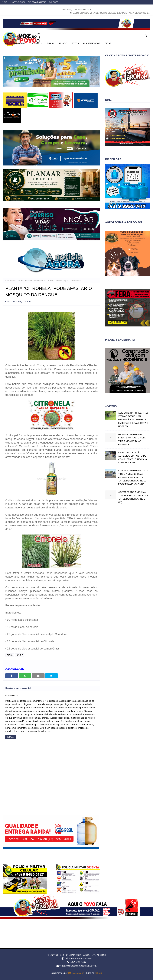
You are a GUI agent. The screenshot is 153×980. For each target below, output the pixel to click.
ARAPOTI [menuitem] (21, 43)
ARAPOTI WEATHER (76, 934)
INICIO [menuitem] (8, 43)
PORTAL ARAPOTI (77, 973)
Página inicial (11, 280)
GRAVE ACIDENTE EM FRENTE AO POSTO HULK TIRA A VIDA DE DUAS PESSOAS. (132, 439)
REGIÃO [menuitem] (36, 43)
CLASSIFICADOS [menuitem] (92, 43)
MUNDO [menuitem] (63, 43)
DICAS (20, 280)
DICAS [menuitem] (108, 43)
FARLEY (98, 973)
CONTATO (54, 2)
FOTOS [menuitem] (75, 43)
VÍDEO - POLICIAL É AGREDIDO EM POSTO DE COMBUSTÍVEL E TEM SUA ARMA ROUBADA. (132, 458)
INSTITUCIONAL (18, 2)
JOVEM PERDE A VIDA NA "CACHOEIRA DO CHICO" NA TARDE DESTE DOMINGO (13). (133, 497)
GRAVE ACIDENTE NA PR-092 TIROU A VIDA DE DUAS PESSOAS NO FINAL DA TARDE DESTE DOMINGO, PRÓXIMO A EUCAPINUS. (134, 477)
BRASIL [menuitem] (51, 43)
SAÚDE (20, 655)
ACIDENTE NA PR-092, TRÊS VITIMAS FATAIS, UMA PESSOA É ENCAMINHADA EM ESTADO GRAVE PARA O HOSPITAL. (133, 419)
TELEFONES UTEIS (37, 2)
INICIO (4, 2)
